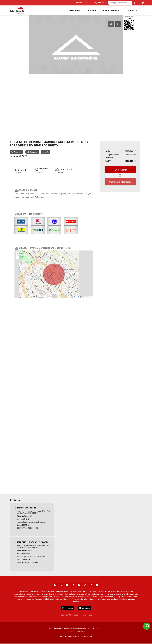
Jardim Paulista (57, 142)
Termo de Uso (86, 615)
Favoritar (16, 152)
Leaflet (77, 297)
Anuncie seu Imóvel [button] (111, 11)
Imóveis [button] (91, 11)
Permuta (45, 152)
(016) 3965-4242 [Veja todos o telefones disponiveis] (99, 3)
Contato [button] (131, 11)
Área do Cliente (82, 3)
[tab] (111, 24)
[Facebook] (55, 585)
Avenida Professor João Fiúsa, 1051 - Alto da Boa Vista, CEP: (34, 512)
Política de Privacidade (69, 615)
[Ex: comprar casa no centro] (120, 3)
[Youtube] (67, 585)
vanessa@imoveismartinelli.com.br (31, 557)
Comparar (32, 152)
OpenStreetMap (88, 297)
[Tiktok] (73, 585)
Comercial (33, 142)
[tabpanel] (76, 45)
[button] (143, 3)
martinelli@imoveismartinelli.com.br (31, 522)
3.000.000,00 (130, 151)
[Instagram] (61, 585)
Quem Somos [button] (74, 11)
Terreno (17, 142)
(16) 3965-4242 (23, 519)
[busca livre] (134, 3)
